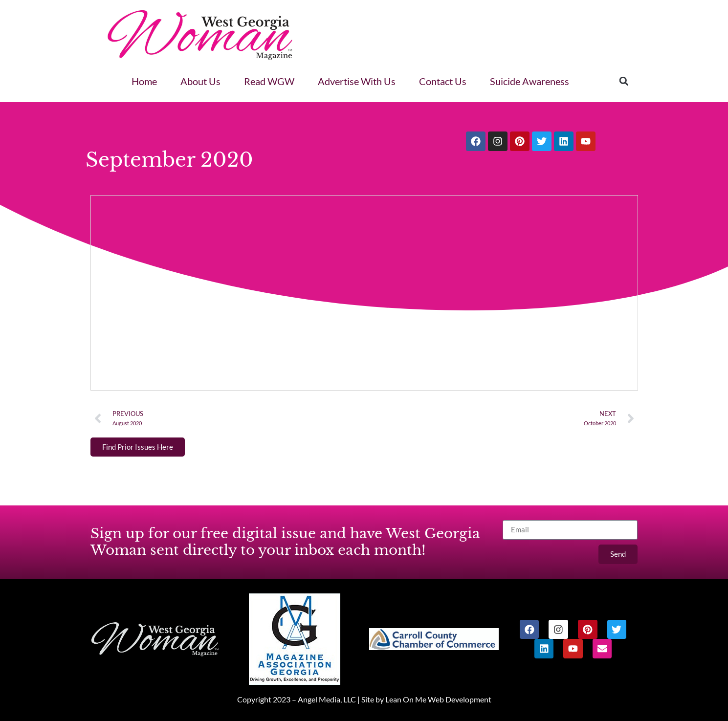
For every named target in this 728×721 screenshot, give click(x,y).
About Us (200, 81)
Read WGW (269, 81)
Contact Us (443, 81)
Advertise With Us (357, 81)
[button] (624, 81)
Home (144, 81)
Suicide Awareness (529, 81)
